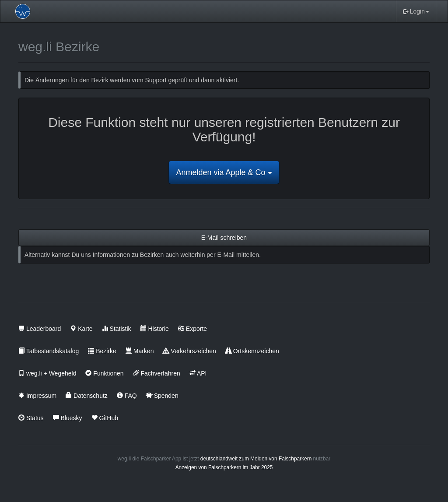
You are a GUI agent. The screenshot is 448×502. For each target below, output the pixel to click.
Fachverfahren (157, 373)
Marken (140, 351)
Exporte (192, 329)
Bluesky (68, 418)
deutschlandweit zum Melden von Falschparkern (256, 459)
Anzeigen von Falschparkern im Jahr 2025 (224, 467)
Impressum (37, 396)
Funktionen (104, 373)
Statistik (117, 329)
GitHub (105, 418)
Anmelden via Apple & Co (224, 172)
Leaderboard (40, 329)
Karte (81, 329)
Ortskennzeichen (252, 351)
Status (31, 418)
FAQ (127, 396)
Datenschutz (87, 396)
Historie (155, 329)
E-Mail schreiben (224, 238)
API (198, 373)
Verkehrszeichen (189, 351)
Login (416, 11)
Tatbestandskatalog (49, 351)
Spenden (162, 396)
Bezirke (102, 351)
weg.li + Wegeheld (47, 373)
